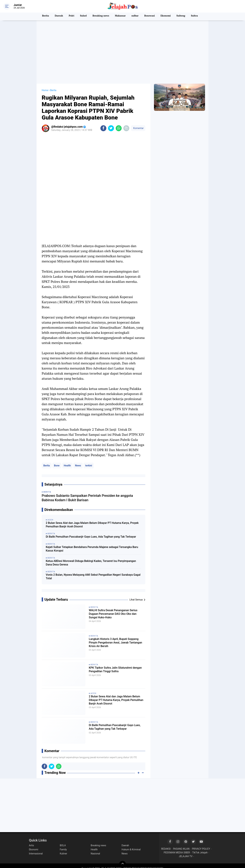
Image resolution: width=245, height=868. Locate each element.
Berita (43, 16)
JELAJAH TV (186, 851)
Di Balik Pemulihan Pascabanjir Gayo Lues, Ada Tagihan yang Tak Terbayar (91, 531)
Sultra (197, 16)
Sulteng (183, 16)
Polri (70, 16)
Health (67, 460)
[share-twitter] (111, 123)
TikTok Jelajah (200, 847)
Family (63, 844)
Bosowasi (150, 16)
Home (45, 85)
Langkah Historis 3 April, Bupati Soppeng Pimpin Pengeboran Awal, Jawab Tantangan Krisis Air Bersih (115, 639)
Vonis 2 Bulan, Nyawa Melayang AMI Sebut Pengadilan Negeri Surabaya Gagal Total (93, 571)
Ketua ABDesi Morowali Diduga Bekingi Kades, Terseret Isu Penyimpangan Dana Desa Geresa (91, 557)
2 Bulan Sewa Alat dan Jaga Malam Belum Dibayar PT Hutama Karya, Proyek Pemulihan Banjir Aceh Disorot (92, 519)
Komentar (138, 123)
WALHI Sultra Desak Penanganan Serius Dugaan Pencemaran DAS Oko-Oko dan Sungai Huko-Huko (114, 610)
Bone (57, 460)
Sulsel (82, 16)
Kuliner (64, 848)
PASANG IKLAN (181, 844)
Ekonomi (167, 16)
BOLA (63, 840)
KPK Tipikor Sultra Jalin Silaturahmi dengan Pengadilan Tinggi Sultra (116, 665)
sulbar (135, 16)
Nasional (95, 848)
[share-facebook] (103, 123)
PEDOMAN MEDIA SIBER (177, 847)
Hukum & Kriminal (131, 844)
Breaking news (100, 16)
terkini (89, 460)
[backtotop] (122, 859)
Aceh (94, 688)
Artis (31, 840)
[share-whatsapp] (119, 123)
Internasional (36, 848)
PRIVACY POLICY (201, 844)
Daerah (57, 16)
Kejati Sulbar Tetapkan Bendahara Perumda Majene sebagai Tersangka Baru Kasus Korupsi (92, 544)
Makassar (120, 16)
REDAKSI (166, 844)
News (78, 460)
